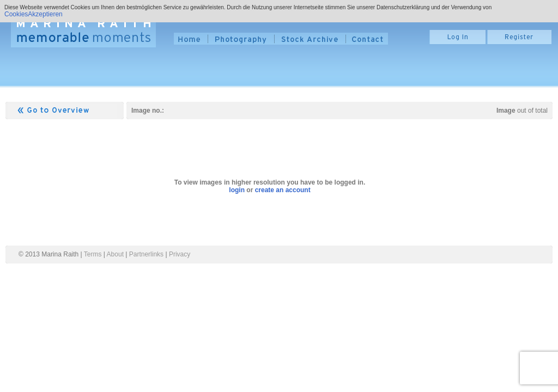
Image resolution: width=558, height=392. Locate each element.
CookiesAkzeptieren (34, 14)
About (115, 254)
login (237, 190)
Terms (93, 254)
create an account (283, 190)
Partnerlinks (146, 254)
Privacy (180, 254)
